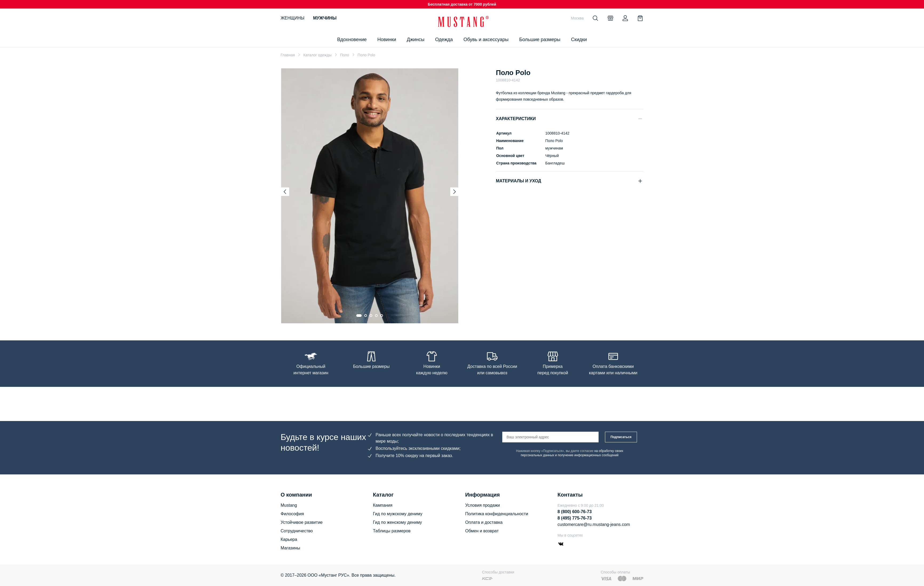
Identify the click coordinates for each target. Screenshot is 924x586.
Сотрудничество (297, 531)
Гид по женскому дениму (397, 522)
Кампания (383, 505)
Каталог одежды (317, 55)
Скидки (579, 40)
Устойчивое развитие (302, 522)
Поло (345, 55)
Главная (288, 55)
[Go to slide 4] (376, 316)
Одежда (444, 40)
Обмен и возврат (482, 531)
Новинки (387, 40)
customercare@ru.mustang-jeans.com (594, 524)
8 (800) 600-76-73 (575, 512)
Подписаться (621, 437)
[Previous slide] (285, 192)
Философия (292, 514)
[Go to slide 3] (371, 316)
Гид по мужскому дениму (398, 514)
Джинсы (416, 40)
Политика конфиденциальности (497, 514)
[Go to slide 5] (382, 316)
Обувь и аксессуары (486, 40)
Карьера (289, 539)
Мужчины (325, 18)
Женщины (292, 18)
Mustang (289, 505)
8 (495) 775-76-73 (575, 518)
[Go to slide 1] (359, 316)
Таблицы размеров (392, 531)
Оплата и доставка (484, 522)
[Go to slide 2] (366, 316)
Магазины (290, 548)
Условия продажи (483, 505)
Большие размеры (540, 40)
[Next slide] (455, 192)
